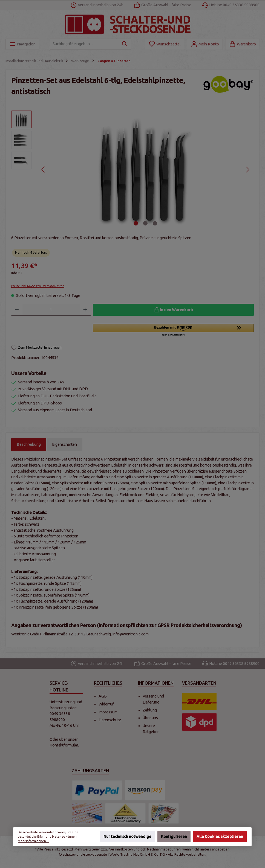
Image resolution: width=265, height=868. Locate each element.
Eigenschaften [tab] (64, 444)
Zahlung (150, 710)
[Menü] (22, 44)
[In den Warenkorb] (173, 310)
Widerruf (106, 704)
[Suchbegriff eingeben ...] (84, 44)
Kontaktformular (64, 745)
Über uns (150, 718)
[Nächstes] (247, 170)
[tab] (29, 445)
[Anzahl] (51, 310)
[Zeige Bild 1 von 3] (136, 223)
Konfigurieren (174, 837)
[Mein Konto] (205, 44)
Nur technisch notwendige (127, 837)
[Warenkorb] (242, 44)
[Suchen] (125, 44)
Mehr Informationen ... (34, 841)
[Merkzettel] (165, 44)
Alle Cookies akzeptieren (220, 837)
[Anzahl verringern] (17, 310)
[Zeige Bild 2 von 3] (145, 223)
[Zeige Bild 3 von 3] (155, 223)
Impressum (108, 712)
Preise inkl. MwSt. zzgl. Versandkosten (38, 286)
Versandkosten (121, 849)
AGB (103, 696)
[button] (173, 330)
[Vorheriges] (43, 170)
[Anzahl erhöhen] (85, 310)
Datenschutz (110, 720)
